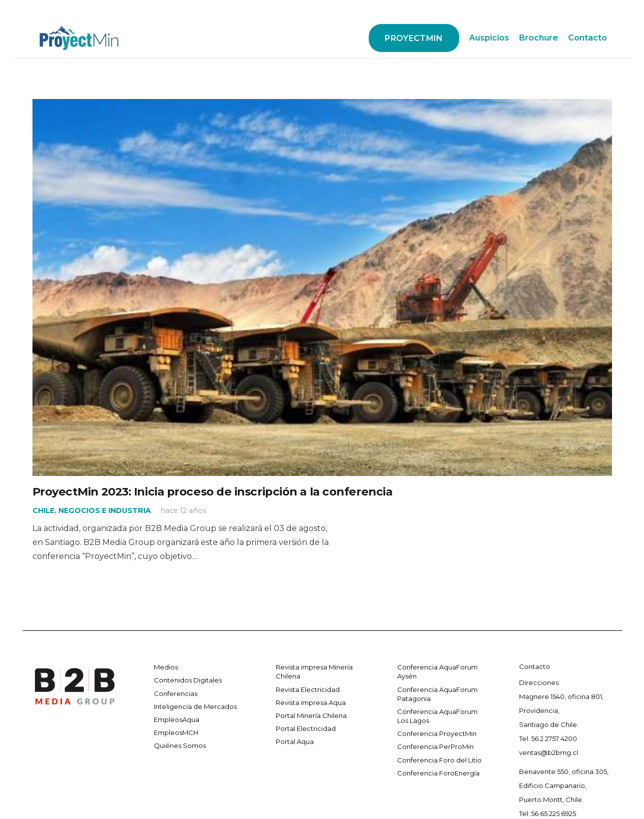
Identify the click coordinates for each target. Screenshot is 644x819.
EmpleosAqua (177, 719)
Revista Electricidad (308, 689)
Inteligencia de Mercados (195, 706)
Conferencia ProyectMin (437, 733)
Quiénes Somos (180, 745)
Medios (166, 667)
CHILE (43, 510)
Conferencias (176, 693)
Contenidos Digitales (188, 680)
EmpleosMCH (176, 732)
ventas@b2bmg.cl (549, 752)
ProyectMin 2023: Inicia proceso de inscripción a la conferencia (213, 491)
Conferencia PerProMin (435, 746)
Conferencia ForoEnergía (438, 773)
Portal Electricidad (306, 728)
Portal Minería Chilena (311, 715)
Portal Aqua (295, 741)
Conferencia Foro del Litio (439, 760)
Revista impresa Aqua (311, 702)
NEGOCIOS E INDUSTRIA (105, 510)
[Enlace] (79, 38)
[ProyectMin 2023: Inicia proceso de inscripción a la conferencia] (322, 106)
